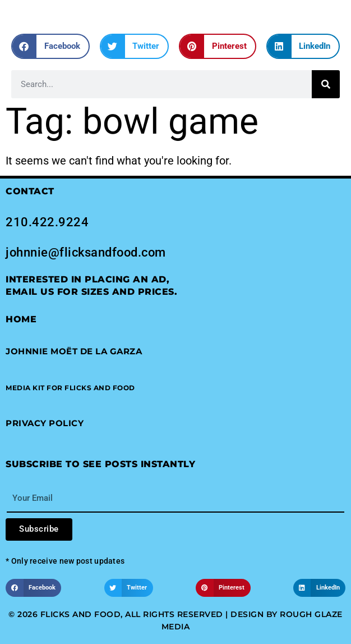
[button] (50, 46)
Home (21, 319)
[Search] (326, 84)
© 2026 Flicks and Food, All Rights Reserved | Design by (144, 614)
